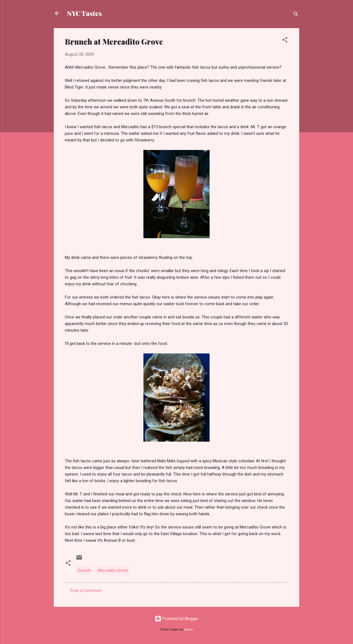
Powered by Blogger (177, 619)
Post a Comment (86, 591)
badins (188, 630)
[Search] (296, 15)
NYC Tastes (84, 13)
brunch (85, 570)
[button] (285, 41)
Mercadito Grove (113, 570)
